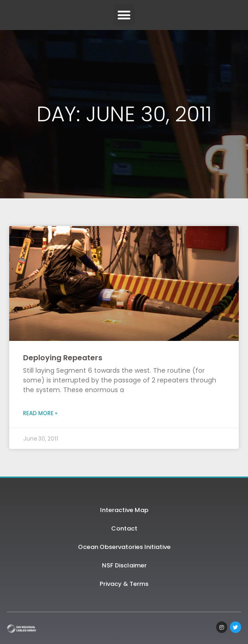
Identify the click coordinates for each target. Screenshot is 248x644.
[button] (124, 15)
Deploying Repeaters (63, 358)
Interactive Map (124, 510)
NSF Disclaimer (124, 565)
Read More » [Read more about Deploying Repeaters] (40, 413)
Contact (124, 528)
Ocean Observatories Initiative (124, 547)
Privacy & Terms (124, 584)
